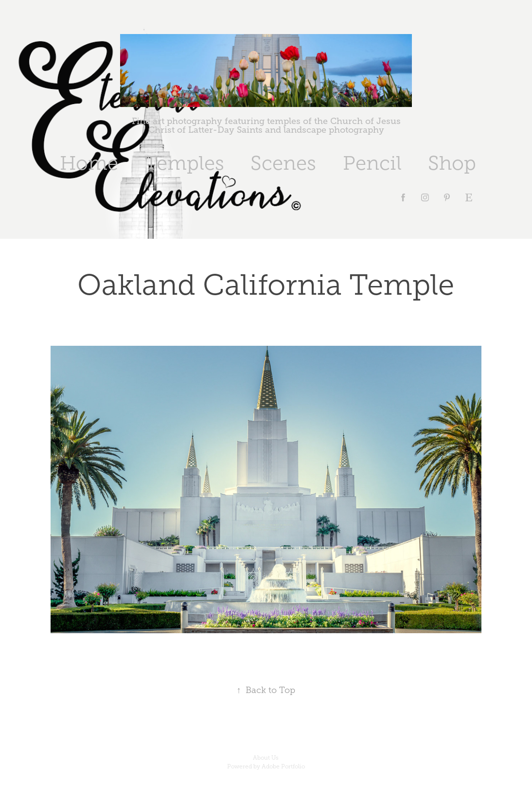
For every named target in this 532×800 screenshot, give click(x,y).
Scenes (283, 163)
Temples (185, 163)
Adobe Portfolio (283, 766)
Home (89, 163)
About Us (266, 758)
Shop (452, 163)
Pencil (372, 163)
